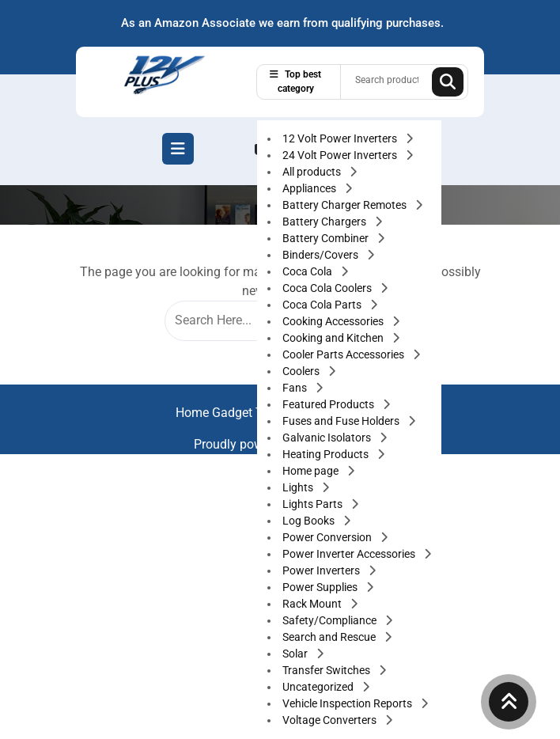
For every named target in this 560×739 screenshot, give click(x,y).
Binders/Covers (322, 255)
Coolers (302, 371)
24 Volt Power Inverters (341, 155)
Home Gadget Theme (236, 413)
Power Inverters (322, 570)
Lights (299, 487)
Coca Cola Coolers (328, 288)
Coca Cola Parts (323, 305)
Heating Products (327, 454)
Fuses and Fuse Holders (342, 421)
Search (448, 82)
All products (313, 172)
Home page (312, 471)
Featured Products (329, 404)
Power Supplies (321, 587)
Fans (296, 388)
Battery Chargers (325, 222)
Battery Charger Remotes (346, 205)
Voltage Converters (331, 720)
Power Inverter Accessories (350, 554)
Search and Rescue (330, 637)
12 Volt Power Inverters (341, 138)
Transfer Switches (327, 670)
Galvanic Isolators (328, 438)
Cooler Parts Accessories (344, 354)
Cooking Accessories (334, 321)
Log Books (310, 521)
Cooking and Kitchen (334, 338)
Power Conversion (328, 537)
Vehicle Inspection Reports (348, 703)
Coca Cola (308, 271)
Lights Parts (314, 504)
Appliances (310, 188)
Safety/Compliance (331, 620)
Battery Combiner (327, 238)
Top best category (295, 81)
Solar (296, 654)
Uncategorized (319, 687)
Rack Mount (313, 604)
